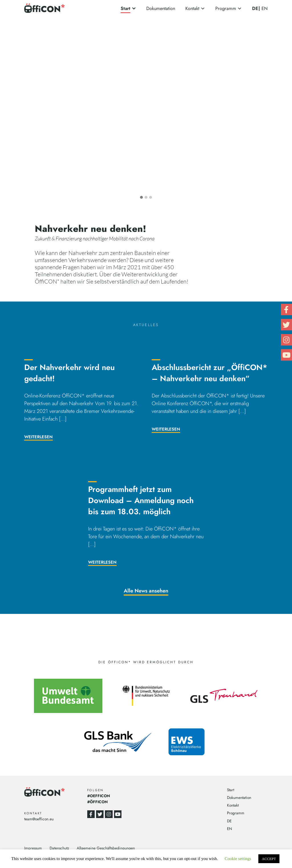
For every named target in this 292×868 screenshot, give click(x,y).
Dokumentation (161, 8)
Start (125, 8)
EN (265, 9)
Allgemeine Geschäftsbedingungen (106, 848)
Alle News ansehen (146, 591)
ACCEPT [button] (269, 859)
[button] (141, 198)
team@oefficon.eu (39, 819)
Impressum (33, 848)
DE (255, 8)
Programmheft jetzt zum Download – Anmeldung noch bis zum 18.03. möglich (141, 500)
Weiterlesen (38, 437)
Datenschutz (59, 848)
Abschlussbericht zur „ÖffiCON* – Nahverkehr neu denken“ (209, 373)
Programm (226, 8)
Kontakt (192, 8)
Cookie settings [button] (238, 859)
